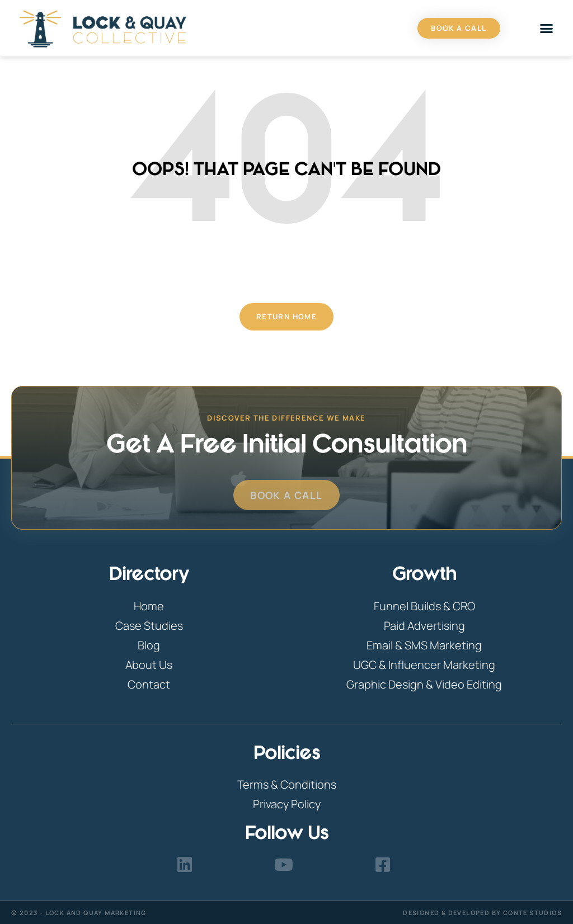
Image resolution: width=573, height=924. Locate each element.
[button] (547, 29)
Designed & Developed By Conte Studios (482, 913)
